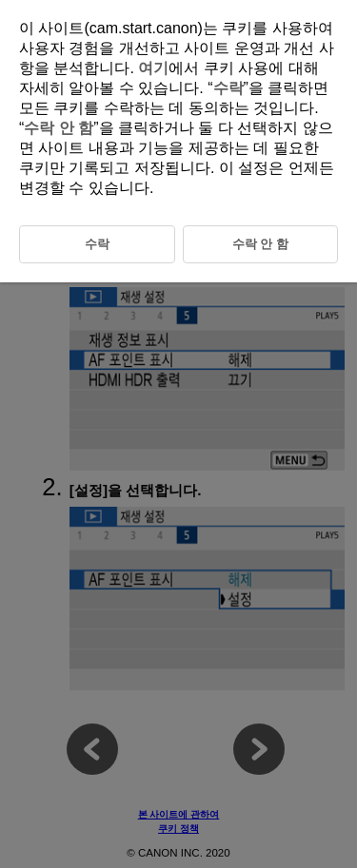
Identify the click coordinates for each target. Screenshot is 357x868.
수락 (228, 88)
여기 (153, 68)
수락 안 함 (59, 128)
